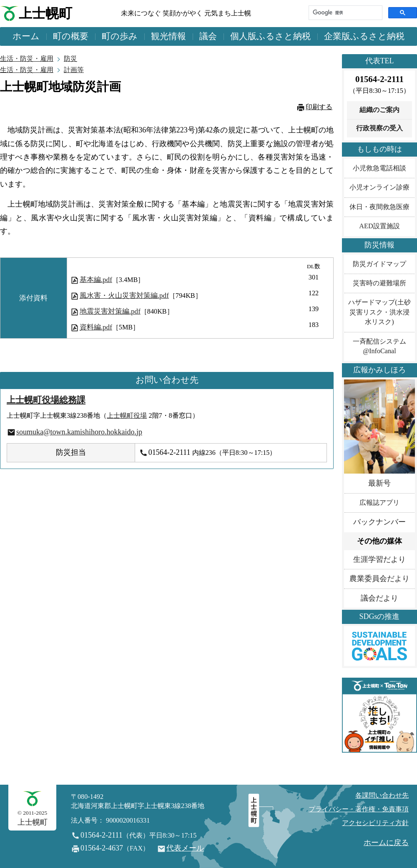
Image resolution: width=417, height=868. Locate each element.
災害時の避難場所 (379, 283)
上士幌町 (45, 14)
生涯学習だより (379, 559)
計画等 (74, 70)
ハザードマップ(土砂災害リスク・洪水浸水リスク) (379, 312)
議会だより (379, 598)
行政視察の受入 (379, 128)
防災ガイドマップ (379, 264)
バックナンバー (379, 522)
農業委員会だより (379, 579)
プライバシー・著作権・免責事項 (359, 809)
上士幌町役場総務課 (46, 400)
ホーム (26, 36)
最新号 (379, 483)
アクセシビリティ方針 (375, 823)
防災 (70, 59)
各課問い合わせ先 (382, 796)
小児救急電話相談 (379, 168)
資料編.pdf (96, 327)
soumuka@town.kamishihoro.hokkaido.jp (79, 432)
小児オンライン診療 (379, 187)
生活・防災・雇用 (27, 59)
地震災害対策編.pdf (110, 311)
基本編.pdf (96, 280)
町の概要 (71, 36)
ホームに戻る (386, 843)
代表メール (185, 848)
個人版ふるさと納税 (270, 36)
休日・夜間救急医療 (379, 207)
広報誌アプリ (379, 503)
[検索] (345, 13)
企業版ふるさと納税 (364, 36)
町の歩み (120, 36)
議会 (208, 36)
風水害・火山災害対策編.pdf (124, 296)
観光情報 (168, 36)
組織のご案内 (379, 110)
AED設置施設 (379, 226)
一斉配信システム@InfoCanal (379, 346)
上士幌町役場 (127, 416)
